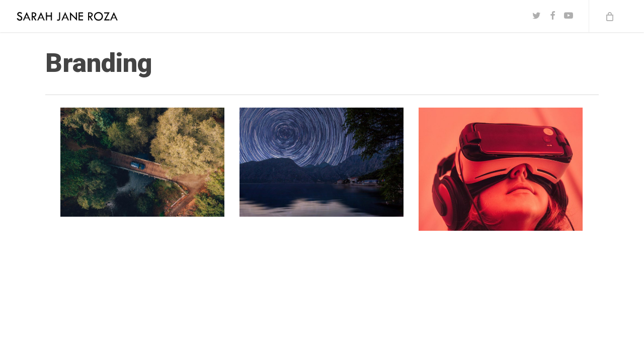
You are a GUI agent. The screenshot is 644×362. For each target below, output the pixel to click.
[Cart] (609, 16)
